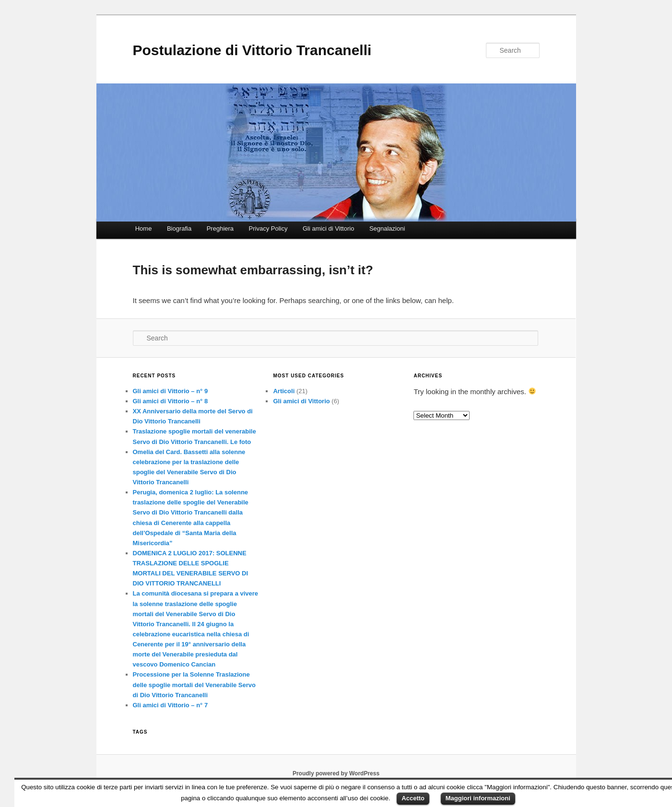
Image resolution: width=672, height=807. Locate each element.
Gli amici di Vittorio (328, 228)
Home (144, 228)
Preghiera (220, 228)
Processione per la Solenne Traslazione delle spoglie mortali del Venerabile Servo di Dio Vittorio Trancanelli (194, 684)
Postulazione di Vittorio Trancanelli (252, 50)
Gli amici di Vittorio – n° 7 (171, 705)
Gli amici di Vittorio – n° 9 (171, 391)
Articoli (284, 391)
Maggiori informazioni (478, 798)
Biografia (179, 228)
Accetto (413, 798)
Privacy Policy (268, 228)
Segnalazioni (387, 228)
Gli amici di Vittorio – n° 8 (171, 401)
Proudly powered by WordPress (336, 773)
